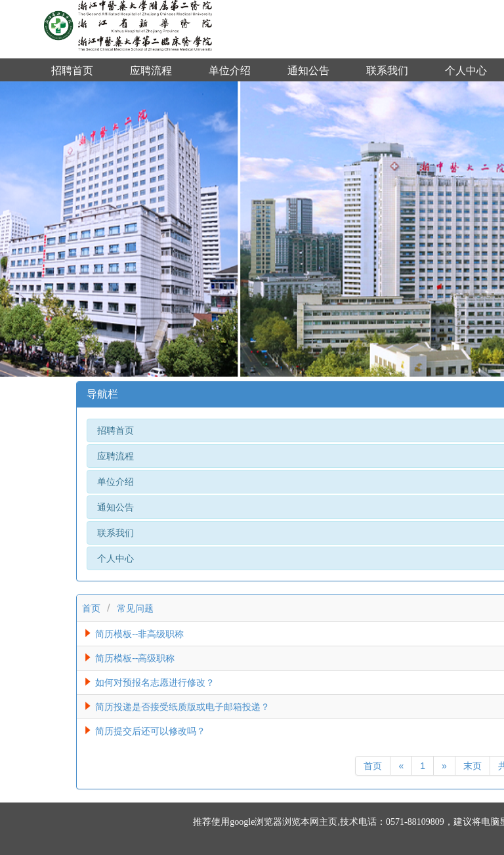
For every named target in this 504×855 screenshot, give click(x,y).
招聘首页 (72, 71)
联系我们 (387, 71)
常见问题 (135, 608)
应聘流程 (151, 71)
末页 (472, 766)
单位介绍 (230, 71)
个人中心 (466, 71)
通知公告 (308, 71)
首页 (91, 608)
